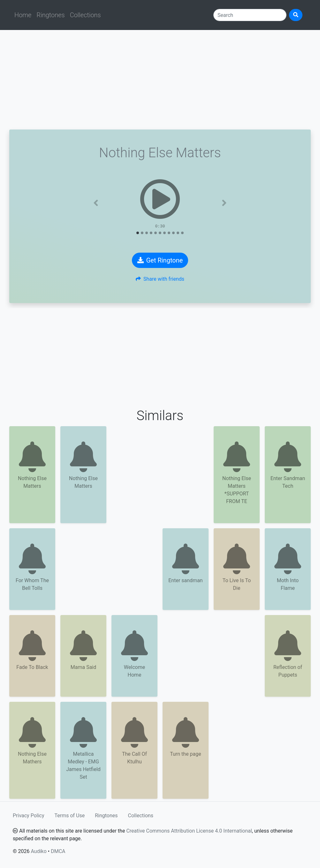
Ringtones (50, 15)
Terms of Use (70, 816)
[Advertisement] (160, 80)
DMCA (58, 851)
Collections (85, 15)
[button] (96, 203)
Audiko (38, 851)
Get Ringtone (160, 260)
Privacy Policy (29, 816)
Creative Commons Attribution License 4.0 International (189, 831)
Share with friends (160, 279)
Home (23, 15)
